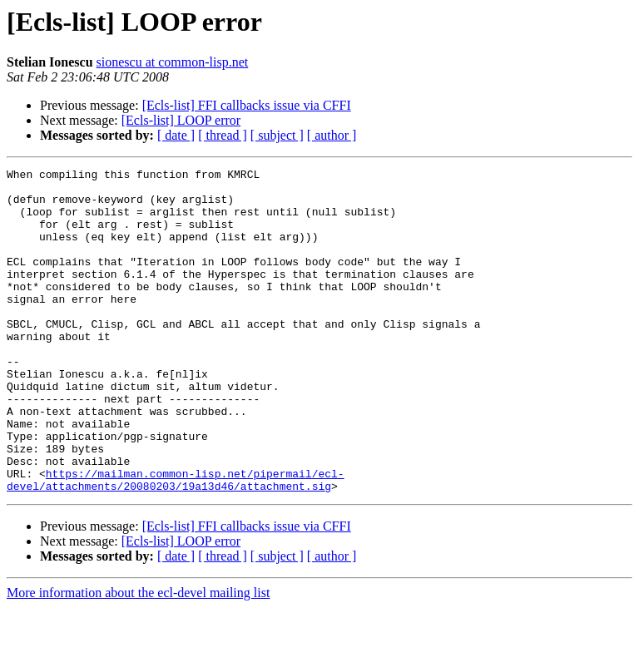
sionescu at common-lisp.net (173, 62)
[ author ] (332, 135)
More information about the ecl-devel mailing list (138, 657)
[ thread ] (223, 135)
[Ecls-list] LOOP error (181, 120)
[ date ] (176, 135)
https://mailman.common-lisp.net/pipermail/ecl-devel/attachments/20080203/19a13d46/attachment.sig (176, 543)
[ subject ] (277, 135)
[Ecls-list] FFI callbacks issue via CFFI (247, 105)
